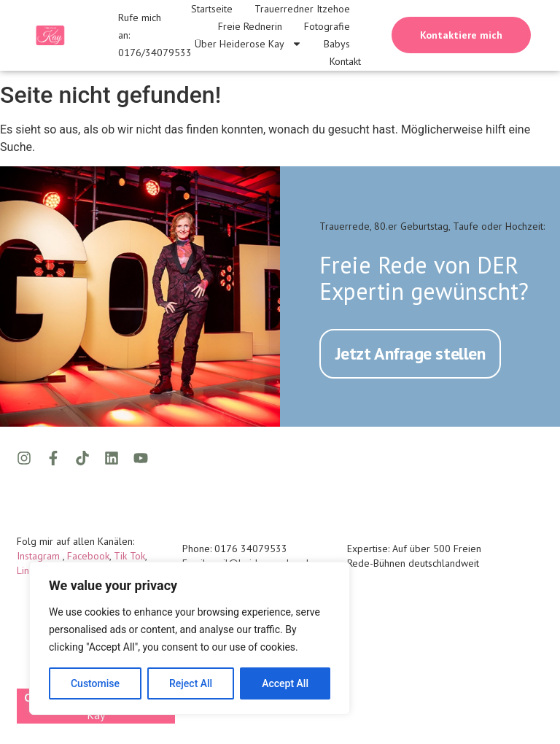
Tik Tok (129, 554)
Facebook (88, 554)
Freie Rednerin (250, 26)
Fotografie (327, 26)
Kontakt (345, 61)
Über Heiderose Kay (248, 44)
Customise (95, 683)
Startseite (212, 9)
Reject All (191, 683)
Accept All (285, 683)
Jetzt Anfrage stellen (411, 352)
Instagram (40, 554)
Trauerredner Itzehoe (302, 9)
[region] (190, 638)
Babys (337, 44)
